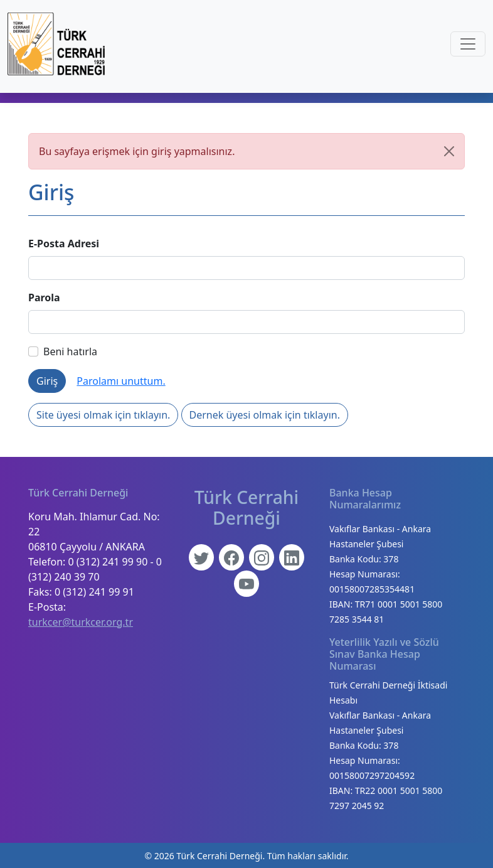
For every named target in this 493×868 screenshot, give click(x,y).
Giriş (47, 381)
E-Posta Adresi (64, 244)
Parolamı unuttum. (121, 381)
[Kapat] (449, 151)
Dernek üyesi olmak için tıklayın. (265, 415)
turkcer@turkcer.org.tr (81, 622)
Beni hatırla (63, 351)
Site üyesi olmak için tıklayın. (103, 415)
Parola (44, 297)
